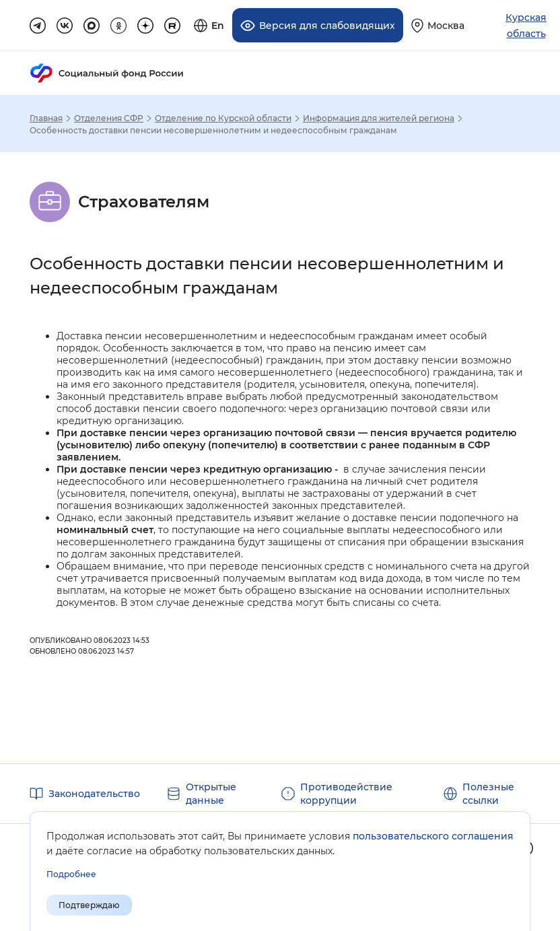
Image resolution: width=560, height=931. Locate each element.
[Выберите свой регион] (438, 25)
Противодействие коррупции (346, 794)
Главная (46, 118)
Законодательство (94, 794)
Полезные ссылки (488, 794)
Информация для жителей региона (379, 118)
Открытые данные (211, 794)
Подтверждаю (89, 905)
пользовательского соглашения (433, 836)
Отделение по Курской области (223, 118)
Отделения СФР (109, 118)
